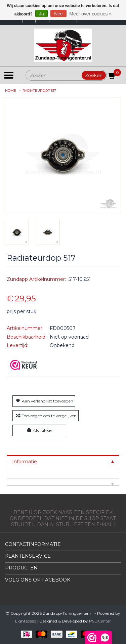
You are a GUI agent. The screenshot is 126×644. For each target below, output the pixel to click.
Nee (58, 14)
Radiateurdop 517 (39, 91)
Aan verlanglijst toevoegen (44, 401)
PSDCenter (100, 621)
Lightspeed (26, 621)
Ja (41, 14)
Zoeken (94, 75)
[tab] (63, 461)
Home (11, 91)
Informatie (25, 462)
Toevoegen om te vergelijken (46, 416)
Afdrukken (39, 430)
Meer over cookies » (90, 14)
